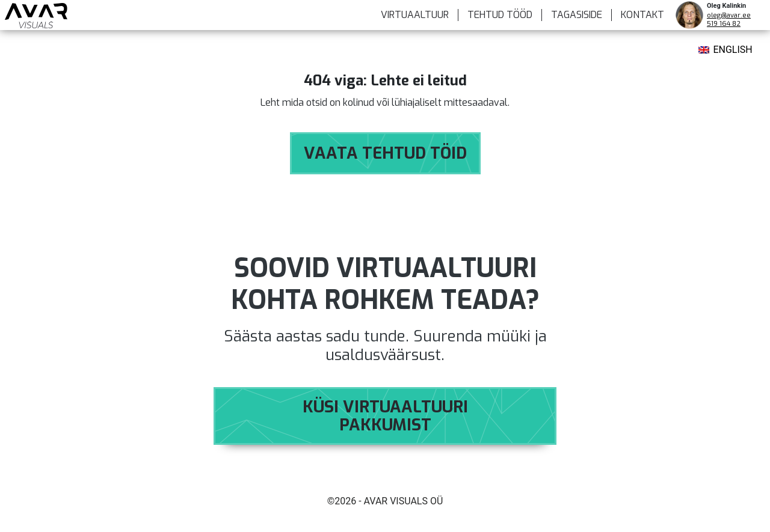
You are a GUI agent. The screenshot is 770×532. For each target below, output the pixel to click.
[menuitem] (725, 51)
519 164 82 (724, 24)
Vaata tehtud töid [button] (385, 153)
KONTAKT (642, 15)
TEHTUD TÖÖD (500, 15)
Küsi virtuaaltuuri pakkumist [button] (385, 416)
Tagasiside (577, 15)
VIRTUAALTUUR (415, 15)
